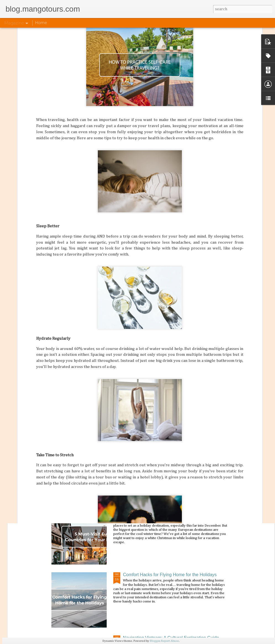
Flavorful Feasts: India (145, 448)
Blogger (155, 641)
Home (41, 23)
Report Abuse (170, 641)
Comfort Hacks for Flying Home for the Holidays (170, 575)
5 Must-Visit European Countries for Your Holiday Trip (175, 512)
